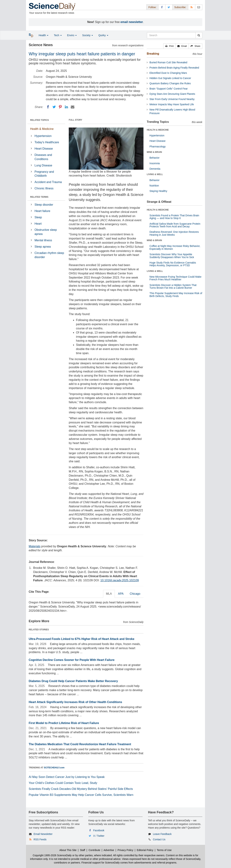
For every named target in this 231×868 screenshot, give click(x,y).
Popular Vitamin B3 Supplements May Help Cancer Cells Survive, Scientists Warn (81, 795)
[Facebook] (48, 107)
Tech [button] (58, 35)
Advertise (109, 850)
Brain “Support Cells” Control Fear (169, 89)
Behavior (154, 158)
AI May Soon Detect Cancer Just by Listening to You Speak (67, 777)
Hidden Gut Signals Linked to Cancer (170, 78)
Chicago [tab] (135, 594)
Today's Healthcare (47, 142)
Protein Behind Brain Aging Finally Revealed (174, 68)
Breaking (153, 54)
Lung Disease (43, 165)
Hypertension (43, 136)
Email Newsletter (43, 834)
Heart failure (42, 211)
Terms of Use (164, 850)
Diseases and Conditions (43, 157)
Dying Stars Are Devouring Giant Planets (172, 94)
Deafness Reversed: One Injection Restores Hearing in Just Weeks (174, 233)
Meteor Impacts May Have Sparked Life (172, 104)
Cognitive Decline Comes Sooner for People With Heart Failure (72, 660)
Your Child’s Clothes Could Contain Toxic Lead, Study (63, 783)
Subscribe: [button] (180, 7)
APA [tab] (121, 594)
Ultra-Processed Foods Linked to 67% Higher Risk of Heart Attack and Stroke (81, 639)
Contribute (94, 850)
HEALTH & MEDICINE (158, 130)
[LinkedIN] (66, 107)
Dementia (155, 169)
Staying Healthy (158, 191)
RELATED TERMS (39, 197)
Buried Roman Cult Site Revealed (168, 62)
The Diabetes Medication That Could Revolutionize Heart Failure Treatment (80, 744)
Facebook (99, 830)
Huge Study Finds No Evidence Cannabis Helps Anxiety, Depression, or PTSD (173, 264)
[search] (199, 35)
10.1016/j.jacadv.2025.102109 (120, 580)
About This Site (68, 850)
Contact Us (159, 839)
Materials (35, 546)
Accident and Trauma (48, 182)
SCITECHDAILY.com (54, 768)
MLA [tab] (109, 594)
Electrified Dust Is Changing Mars (168, 73)
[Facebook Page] (162, 7)
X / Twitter (99, 836)
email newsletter (132, 22)
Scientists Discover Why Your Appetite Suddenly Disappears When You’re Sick (172, 256)
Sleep (38, 217)
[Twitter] (54, 107)
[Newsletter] (199, 7)
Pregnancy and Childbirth (44, 174)
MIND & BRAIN (154, 152)
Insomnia (155, 163)
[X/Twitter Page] (169, 7)
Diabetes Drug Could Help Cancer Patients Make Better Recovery (73, 681)
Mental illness (43, 240)
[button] (169, 46)
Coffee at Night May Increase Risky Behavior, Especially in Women (175, 247)
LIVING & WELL (155, 174)
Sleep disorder (44, 205)
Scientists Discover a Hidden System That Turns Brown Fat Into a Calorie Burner (173, 286)
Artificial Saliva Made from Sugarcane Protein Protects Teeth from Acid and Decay (175, 225)
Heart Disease (44, 149)
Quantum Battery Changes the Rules (170, 83)
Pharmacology (158, 147)
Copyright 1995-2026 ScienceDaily (52, 855)
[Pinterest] (60, 107)
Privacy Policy (125, 850)
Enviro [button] (72, 35)
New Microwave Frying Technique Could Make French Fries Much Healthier (175, 278)
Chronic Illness (44, 188)
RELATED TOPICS (40, 120)
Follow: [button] (152, 7)
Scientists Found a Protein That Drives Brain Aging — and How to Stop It (174, 217)
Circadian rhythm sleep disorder (49, 255)
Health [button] (43, 35)
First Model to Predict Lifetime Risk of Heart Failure (64, 723)
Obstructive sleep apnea (46, 232)
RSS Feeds (40, 839)
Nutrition (154, 186)
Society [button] (88, 35)
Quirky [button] (103, 35)
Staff (83, 850)
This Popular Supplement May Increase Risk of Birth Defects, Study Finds (176, 295)
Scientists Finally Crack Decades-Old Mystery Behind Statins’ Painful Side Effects (81, 789)
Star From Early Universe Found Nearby (172, 99)
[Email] (73, 107)
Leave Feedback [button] (162, 834)
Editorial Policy (145, 850)
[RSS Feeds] (192, 7)
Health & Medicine (42, 129)
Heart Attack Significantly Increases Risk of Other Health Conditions (75, 702)
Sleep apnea (43, 247)
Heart (38, 224)
